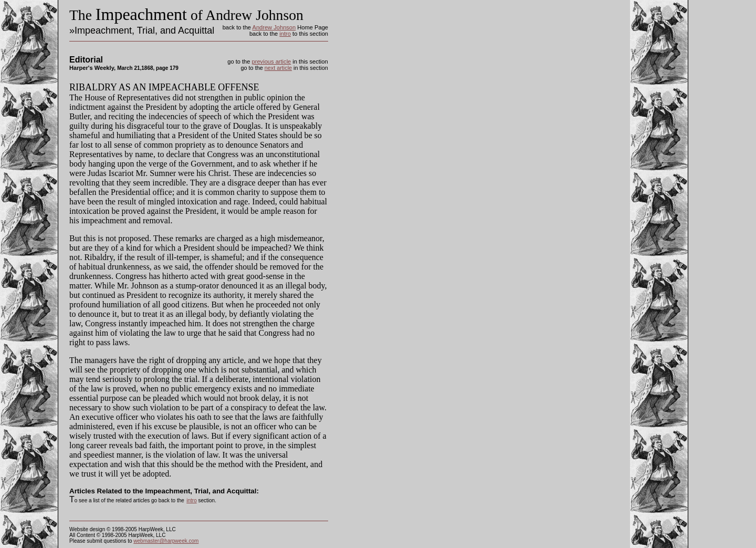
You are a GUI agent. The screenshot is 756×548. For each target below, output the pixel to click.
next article (278, 68)
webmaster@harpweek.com (166, 541)
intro (285, 34)
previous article (272, 61)
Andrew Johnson (274, 27)
